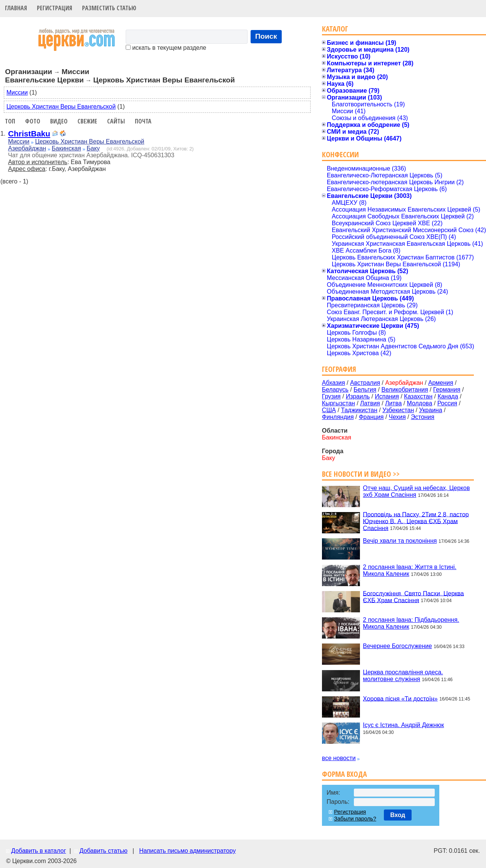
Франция (371, 417)
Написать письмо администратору (187, 851)
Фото (33, 121)
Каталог (335, 29)
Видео (59, 121)
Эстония (423, 417)
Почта (143, 121)
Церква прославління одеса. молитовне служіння (403, 676)
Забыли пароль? (355, 819)
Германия (447, 390)
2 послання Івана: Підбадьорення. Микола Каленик (411, 623)
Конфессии (340, 154)
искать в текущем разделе (166, 48)
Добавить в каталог (38, 851)
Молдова (419, 403)
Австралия (365, 383)
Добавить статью (103, 851)
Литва (393, 403)
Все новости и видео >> (361, 474)
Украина (431, 410)
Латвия (370, 403)
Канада (448, 396)
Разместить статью (109, 8)
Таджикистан (359, 410)
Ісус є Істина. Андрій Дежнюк (403, 725)
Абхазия (334, 383)
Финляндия (338, 417)
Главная (16, 8)
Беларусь (335, 390)
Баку (93, 148)
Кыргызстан (338, 403)
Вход (398, 815)
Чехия (397, 417)
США (329, 410)
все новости (339, 758)
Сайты (116, 121)
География (339, 369)
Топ (10, 121)
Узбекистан (398, 410)
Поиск (266, 36)
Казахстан (418, 396)
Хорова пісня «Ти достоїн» (400, 698)
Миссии (17, 92)
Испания (387, 396)
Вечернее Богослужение (398, 646)
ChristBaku (29, 134)
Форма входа (344, 774)
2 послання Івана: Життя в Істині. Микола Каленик (410, 570)
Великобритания (405, 390)
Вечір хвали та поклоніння (400, 541)
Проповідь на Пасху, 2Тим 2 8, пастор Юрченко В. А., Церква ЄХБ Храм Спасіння (416, 521)
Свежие (87, 121)
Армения (441, 383)
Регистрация (54, 8)
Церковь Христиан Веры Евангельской (61, 107)
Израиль (358, 396)
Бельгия (365, 390)
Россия (447, 403)
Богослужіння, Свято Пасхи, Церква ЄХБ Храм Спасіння (413, 597)
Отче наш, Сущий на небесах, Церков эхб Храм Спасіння (417, 491)
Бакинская (66, 148)
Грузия (331, 396)
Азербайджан (27, 148)
